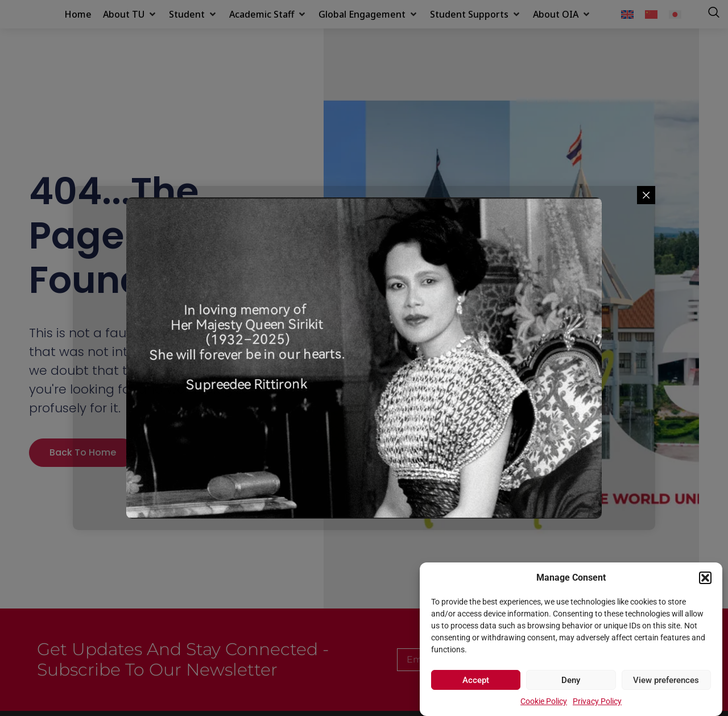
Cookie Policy (544, 701)
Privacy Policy (597, 701)
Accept (476, 680)
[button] (705, 572)
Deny (571, 680)
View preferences (666, 680)
